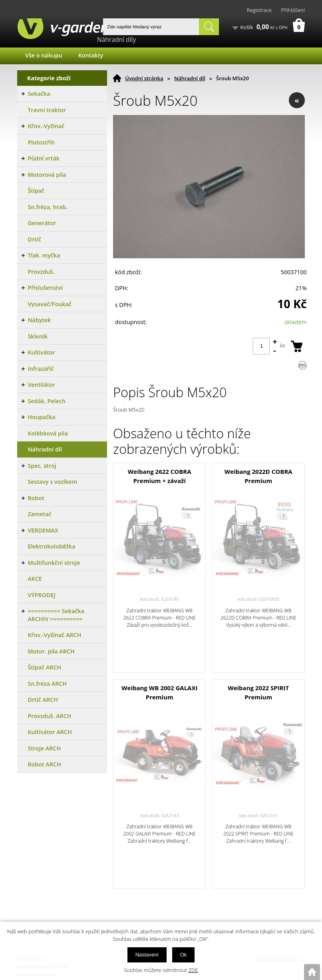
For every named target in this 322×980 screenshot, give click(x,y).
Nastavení (147, 955)
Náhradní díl (190, 78)
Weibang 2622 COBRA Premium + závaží (160, 476)
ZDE (193, 970)
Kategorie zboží (49, 78)
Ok (184, 955)
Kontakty (91, 55)
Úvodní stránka (144, 78)
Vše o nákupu (44, 55)
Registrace (259, 10)
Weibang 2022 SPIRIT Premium (258, 692)
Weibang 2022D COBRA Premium (258, 476)
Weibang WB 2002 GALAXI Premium (159, 692)
